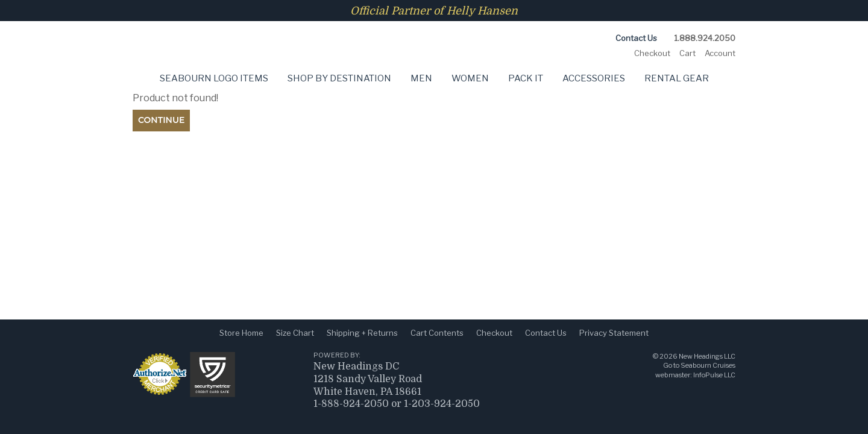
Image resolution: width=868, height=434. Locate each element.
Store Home (241, 333)
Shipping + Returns (362, 333)
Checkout (652, 53)
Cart (687, 53)
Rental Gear (677, 78)
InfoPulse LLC (714, 375)
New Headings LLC (707, 356)
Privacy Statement (614, 333)
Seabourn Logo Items (214, 78)
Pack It (526, 78)
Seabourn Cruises (708, 365)
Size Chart (295, 333)
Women (470, 78)
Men (421, 78)
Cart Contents (437, 333)
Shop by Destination (339, 78)
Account (720, 53)
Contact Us (636, 38)
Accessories (594, 78)
